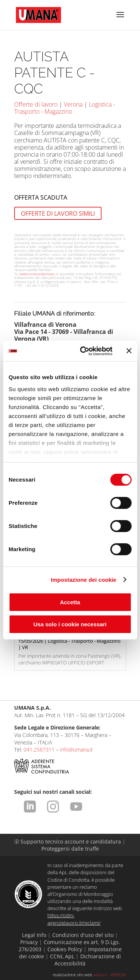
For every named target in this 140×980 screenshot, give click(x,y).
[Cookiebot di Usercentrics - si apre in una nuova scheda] (83, 351)
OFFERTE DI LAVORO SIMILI (58, 213)
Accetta (70, 602)
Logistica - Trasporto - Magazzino (65, 108)
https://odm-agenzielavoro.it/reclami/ (74, 919)
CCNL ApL (62, 956)
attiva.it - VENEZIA (110, 975)
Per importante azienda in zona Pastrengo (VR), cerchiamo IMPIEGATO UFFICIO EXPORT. (70, 648)
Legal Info (34, 935)
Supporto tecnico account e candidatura (69, 841)
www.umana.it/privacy (37, 274)
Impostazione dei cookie (84, 580)
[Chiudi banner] (129, 351)
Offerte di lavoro (36, 104)
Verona (73, 104)
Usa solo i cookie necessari (70, 624)
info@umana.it (77, 749)
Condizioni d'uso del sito (83, 935)
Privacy (29, 942)
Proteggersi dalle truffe (70, 849)
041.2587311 (39, 749)
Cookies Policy (65, 949)
